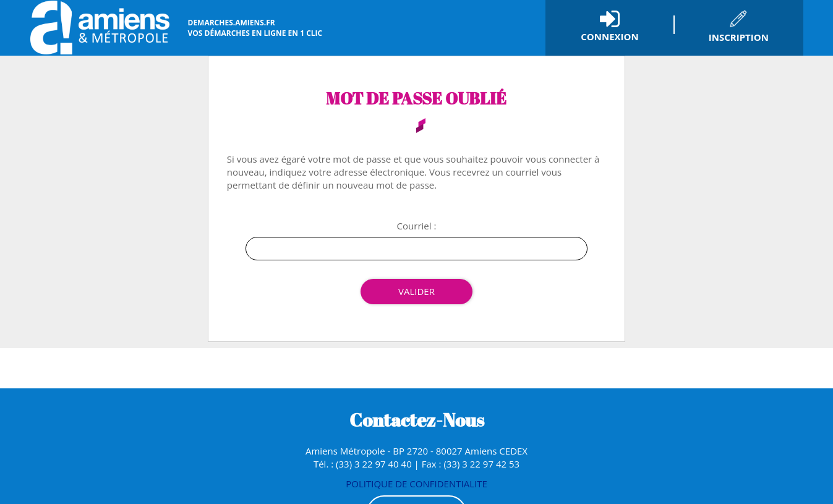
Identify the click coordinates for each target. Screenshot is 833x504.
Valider (416, 291)
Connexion (609, 36)
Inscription (739, 37)
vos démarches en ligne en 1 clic (255, 28)
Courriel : (417, 226)
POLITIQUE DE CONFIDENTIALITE (416, 484)
